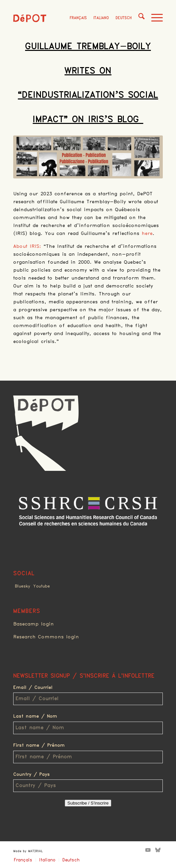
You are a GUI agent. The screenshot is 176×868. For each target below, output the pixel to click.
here (147, 234)
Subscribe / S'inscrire (88, 803)
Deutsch (124, 18)
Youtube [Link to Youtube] (42, 586)
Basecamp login (34, 624)
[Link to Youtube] (148, 850)
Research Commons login (46, 637)
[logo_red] (30, 18)
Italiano (101, 18)
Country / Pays (32, 774)
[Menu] (154, 18)
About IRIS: (27, 246)
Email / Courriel (33, 688)
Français (78, 18)
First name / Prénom (39, 745)
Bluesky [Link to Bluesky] (22, 586)
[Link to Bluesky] (158, 850)
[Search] (138, 18)
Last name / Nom (35, 716)
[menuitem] (138, 18)
